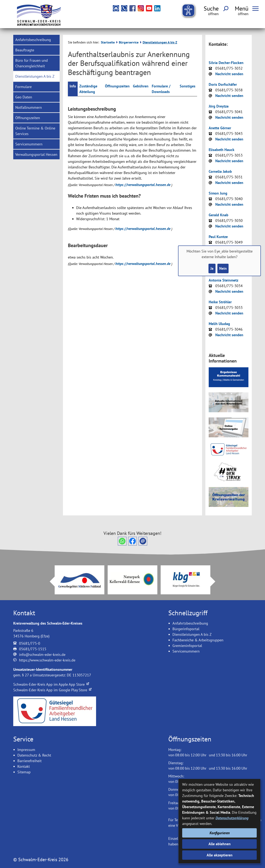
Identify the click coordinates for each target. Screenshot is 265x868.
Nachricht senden (229, 74)
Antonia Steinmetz (223, 280)
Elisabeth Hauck (222, 150)
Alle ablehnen (220, 844)
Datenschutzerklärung (232, 818)
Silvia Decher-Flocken (226, 63)
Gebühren (141, 86)
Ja (212, 268)
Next (215, 581)
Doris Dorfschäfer (223, 84)
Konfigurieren (220, 833)
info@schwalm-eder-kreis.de (42, 655)
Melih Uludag (219, 324)
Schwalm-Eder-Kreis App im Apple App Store (51, 684)
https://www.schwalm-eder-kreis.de (47, 660)
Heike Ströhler (220, 302)
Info (73, 86)
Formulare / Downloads (161, 89)
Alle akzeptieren (220, 855)
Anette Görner (220, 128)
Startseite (108, 42)
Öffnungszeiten (117, 86)
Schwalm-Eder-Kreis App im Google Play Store (52, 690)
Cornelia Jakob (220, 171)
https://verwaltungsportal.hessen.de (143, 185)
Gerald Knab (219, 215)
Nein (223, 268)
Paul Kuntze (218, 237)
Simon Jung (218, 193)
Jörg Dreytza (219, 106)
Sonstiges (188, 86)
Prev (50, 581)
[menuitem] (36, 40)
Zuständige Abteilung (88, 89)
